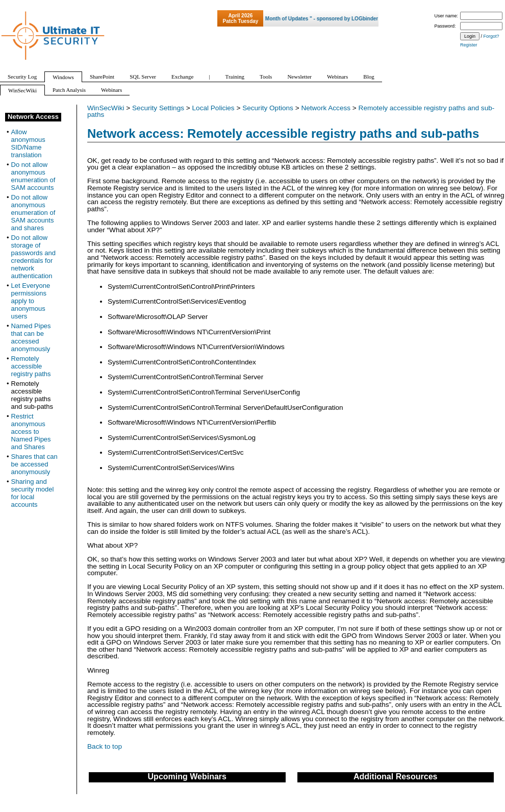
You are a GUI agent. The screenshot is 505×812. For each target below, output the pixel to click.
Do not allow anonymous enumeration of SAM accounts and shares (33, 213)
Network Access (326, 108)
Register (469, 45)
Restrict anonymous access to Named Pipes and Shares (31, 432)
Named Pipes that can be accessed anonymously (31, 337)
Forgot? (491, 36)
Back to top (105, 746)
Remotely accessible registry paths (31, 366)
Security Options (268, 108)
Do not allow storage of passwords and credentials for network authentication (33, 257)
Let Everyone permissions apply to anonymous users (31, 301)
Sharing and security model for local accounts (33, 493)
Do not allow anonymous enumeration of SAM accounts (33, 176)
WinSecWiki (106, 108)
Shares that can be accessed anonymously (34, 464)
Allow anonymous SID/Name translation (28, 143)
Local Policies (213, 108)
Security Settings (158, 108)
